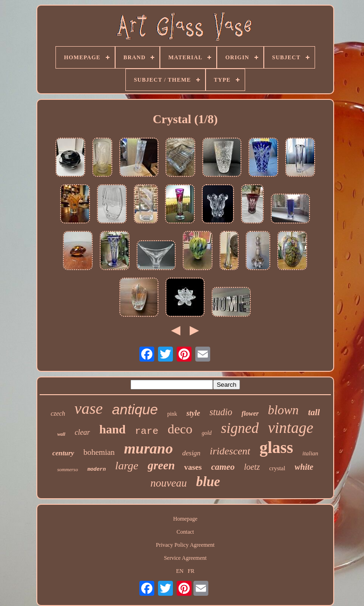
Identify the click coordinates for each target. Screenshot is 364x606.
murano (148, 448)
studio (221, 412)
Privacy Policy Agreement (185, 545)
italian (310, 453)
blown (283, 410)
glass (276, 448)
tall (314, 412)
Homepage (185, 519)
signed (240, 428)
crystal (278, 468)
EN (180, 571)
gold (207, 433)
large (127, 466)
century (63, 453)
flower (250, 414)
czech (58, 414)
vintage (291, 428)
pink (172, 414)
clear (82, 432)
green (161, 465)
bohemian (99, 452)
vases (193, 467)
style (193, 413)
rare (146, 431)
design (191, 453)
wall (61, 434)
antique (135, 409)
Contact (185, 532)
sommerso (68, 469)
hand (112, 429)
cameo (223, 467)
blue (208, 481)
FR (191, 571)
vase (89, 408)
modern (96, 469)
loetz (252, 467)
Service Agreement (185, 558)
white (304, 467)
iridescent (230, 451)
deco (180, 429)
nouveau (169, 483)
